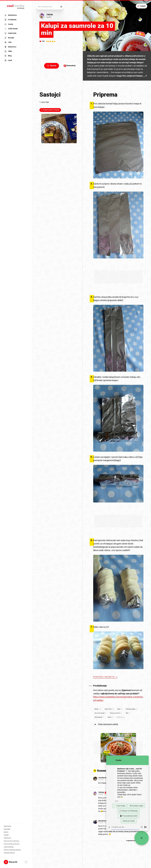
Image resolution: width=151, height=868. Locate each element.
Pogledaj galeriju (105, 677)
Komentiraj (70, 66)
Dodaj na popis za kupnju (50, 110)
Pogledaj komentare (134, 841)
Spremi (51, 66)
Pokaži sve (121, 717)
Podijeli (141, 6)
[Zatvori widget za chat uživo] (142, 838)
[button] (16, 862)
